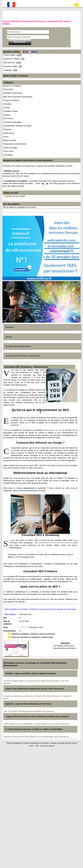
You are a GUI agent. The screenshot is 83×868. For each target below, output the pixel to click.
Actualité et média (10, 111)
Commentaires (9, 631)
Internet (6, 108)
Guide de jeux (9, 133)
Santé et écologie (10, 148)
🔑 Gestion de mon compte (14, 196)
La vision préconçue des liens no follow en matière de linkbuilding (34, 729)
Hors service (10, 614)
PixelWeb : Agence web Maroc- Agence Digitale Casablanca (31, 673)
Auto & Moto (8, 89)
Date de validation (7, 623)
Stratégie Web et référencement (18, 346)
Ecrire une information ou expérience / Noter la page (32, 637)
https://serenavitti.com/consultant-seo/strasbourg (54, 543)
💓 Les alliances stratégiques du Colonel (19, 207)
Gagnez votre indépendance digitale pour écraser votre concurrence (34, 689)
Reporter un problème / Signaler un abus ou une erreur (33, 634)
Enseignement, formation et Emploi (17, 126)
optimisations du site (53, 430)
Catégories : (10, 70)
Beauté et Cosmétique (12, 86)
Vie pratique (8, 155)
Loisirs (6, 137)
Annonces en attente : (14, 59)
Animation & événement (13, 93)
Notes (6, 627)
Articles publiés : (12, 55)
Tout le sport (8, 151)
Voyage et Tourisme (11, 100)
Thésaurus (10, 327)
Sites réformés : (12, 63)
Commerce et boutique (12, 122)
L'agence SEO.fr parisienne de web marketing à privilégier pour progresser (37, 716)
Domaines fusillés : (13, 66)
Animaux (7, 115)
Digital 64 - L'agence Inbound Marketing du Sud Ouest (28, 704)
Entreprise (7, 129)
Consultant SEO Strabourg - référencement (23, 356)
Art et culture (8, 118)
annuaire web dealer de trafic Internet (63, 743)
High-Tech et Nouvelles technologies (18, 97)
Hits (5, 618)
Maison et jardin (10, 140)
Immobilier (7, 104)
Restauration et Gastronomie (15, 144)
